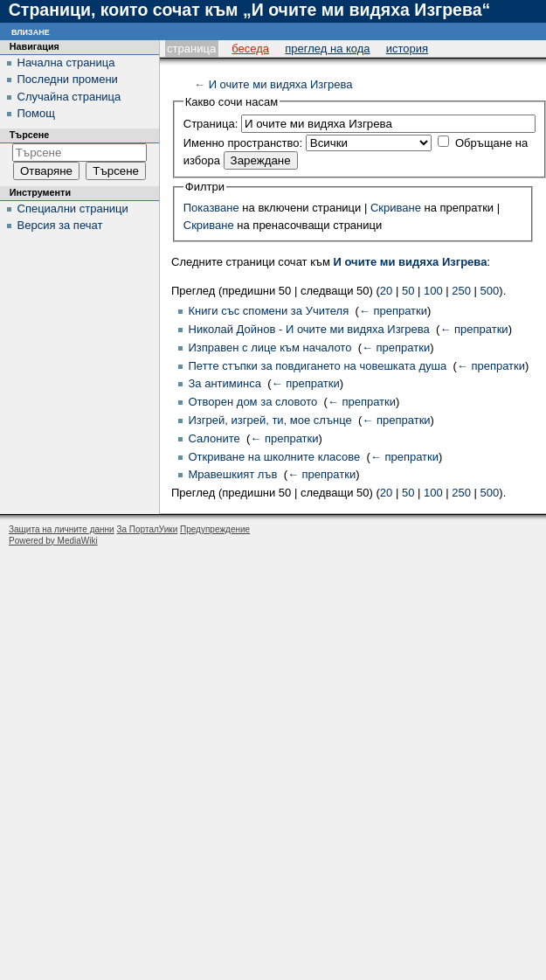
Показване (211, 208)
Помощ (36, 113)
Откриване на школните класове (275, 457)
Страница (191, 49)
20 (386, 291)
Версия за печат (60, 225)
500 (490, 291)
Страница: (211, 124)
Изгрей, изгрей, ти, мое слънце (270, 420)
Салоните (214, 438)
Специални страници (73, 209)
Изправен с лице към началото (270, 348)
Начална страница (66, 63)
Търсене (30, 135)
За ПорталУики (147, 529)
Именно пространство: (243, 143)
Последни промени (68, 79)
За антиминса (225, 383)
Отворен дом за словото (253, 402)
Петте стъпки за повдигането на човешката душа (318, 366)
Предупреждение (215, 529)
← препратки (393, 311)
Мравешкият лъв (233, 474)
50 (408, 291)
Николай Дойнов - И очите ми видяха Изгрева (309, 329)
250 (461, 291)
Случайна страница (69, 97)
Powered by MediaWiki (53, 541)
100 (433, 291)
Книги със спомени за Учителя (269, 311)
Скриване (396, 208)
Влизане (31, 31)
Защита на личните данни (62, 529)
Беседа (250, 49)
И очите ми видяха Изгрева (281, 84)
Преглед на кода (327, 49)
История (407, 49)
